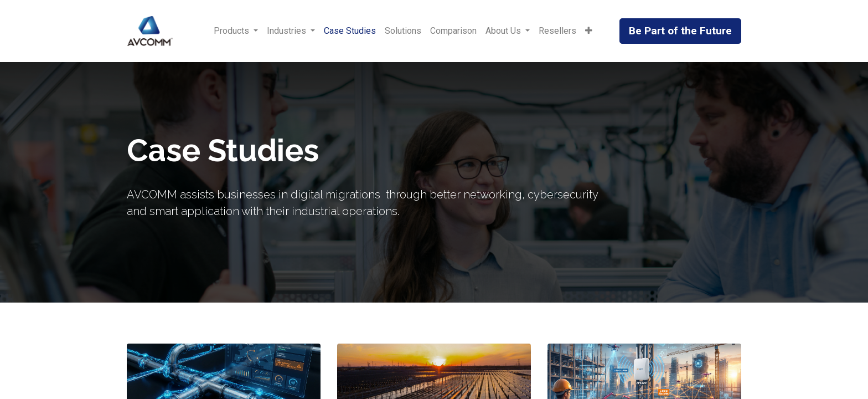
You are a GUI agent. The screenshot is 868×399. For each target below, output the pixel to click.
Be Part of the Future (680, 31)
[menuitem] (350, 31)
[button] (589, 31)
